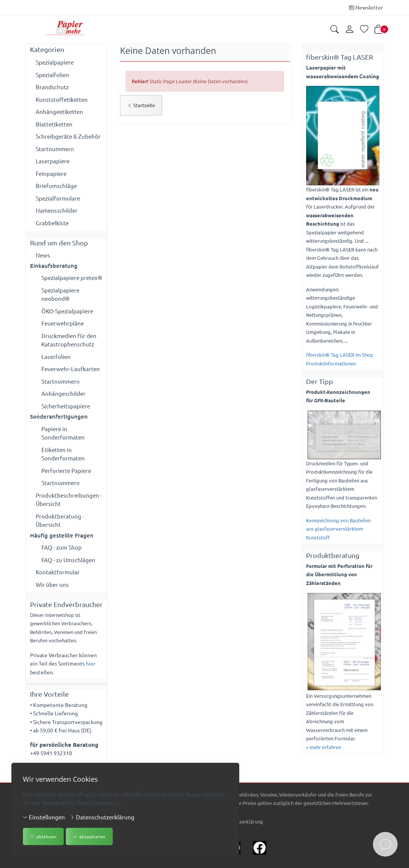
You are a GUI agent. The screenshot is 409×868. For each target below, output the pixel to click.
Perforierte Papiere (66, 470)
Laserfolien (56, 357)
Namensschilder (57, 210)
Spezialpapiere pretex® (72, 278)
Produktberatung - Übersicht (60, 520)
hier (91, 664)
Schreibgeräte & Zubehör (68, 136)
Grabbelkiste (52, 223)
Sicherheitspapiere (66, 406)
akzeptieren (89, 837)
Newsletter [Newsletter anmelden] (366, 7)
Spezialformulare (58, 198)
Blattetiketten (54, 124)
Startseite (141, 105)
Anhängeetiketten (59, 111)
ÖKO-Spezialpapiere (67, 311)
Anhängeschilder (63, 394)
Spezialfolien (52, 75)
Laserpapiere (53, 161)
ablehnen (43, 837)
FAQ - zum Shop (62, 548)
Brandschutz (52, 87)
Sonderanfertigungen (59, 417)
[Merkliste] (364, 30)
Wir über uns (52, 584)
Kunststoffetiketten (62, 99)
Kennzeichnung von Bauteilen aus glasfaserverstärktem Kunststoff (338, 529)
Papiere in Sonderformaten (63, 433)
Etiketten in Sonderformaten (63, 454)
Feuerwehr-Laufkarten (71, 369)
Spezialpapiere (55, 62)
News (43, 255)
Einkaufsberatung (54, 266)
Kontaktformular (58, 572)
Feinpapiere (51, 173)
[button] (335, 30)
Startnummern (55, 149)
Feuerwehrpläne (63, 323)
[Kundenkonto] (349, 30)
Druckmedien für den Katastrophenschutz (69, 340)
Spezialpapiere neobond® (60, 294)
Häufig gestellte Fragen (62, 535)
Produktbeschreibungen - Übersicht (69, 500)
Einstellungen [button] (44, 817)
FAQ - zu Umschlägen (68, 560)
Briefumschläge (56, 186)
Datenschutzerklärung (102, 817)
